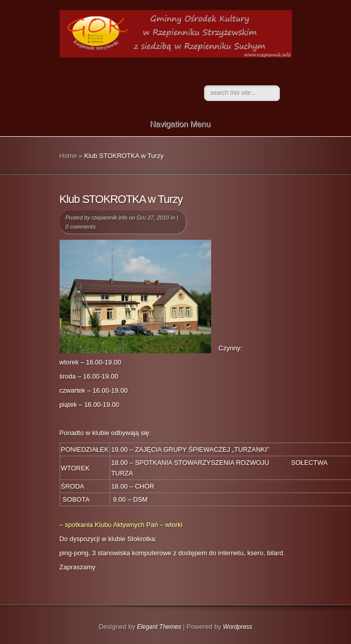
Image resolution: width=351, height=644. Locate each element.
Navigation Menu (173, 124)
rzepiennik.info (109, 218)
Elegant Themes (159, 627)
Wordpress (238, 627)
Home (68, 156)
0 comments (81, 227)
